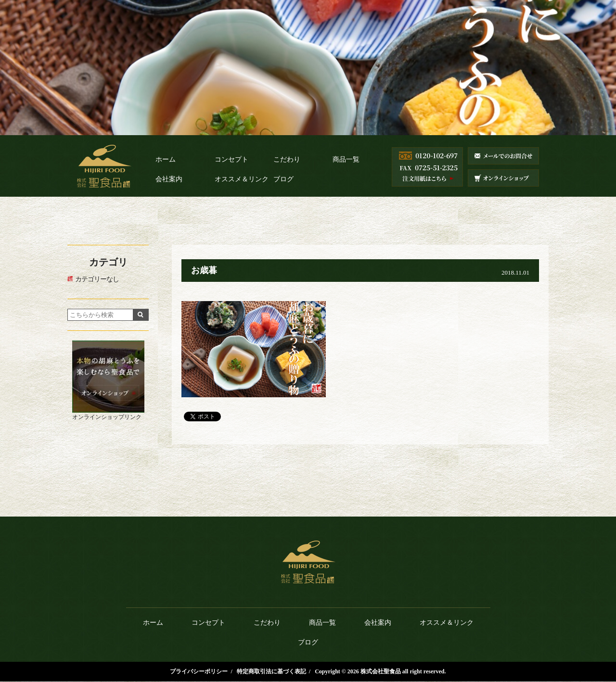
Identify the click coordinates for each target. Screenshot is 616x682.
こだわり (287, 159)
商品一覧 (346, 159)
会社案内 (169, 179)
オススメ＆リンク (242, 179)
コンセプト (231, 159)
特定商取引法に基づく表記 (271, 671)
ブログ (283, 179)
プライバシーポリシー (199, 671)
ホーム (166, 159)
